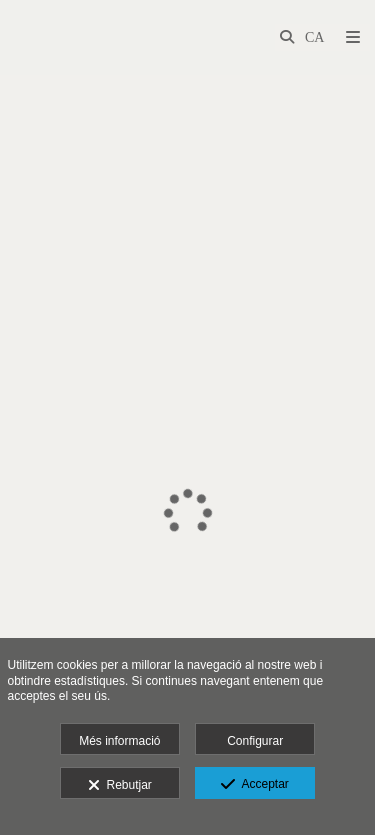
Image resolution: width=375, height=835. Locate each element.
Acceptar (254, 785)
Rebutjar (120, 786)
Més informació (119, 741)
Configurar (255, 741)
